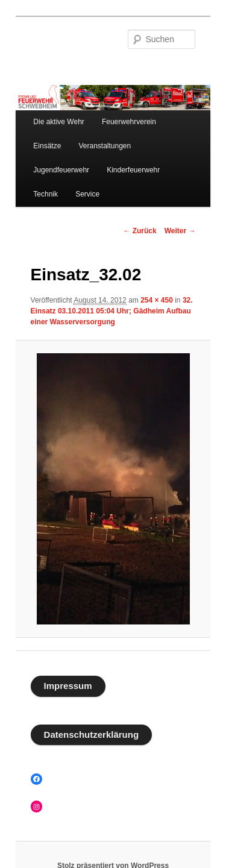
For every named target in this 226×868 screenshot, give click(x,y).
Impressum (68, 686)
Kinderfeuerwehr (133, 170)
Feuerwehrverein (129, 122)
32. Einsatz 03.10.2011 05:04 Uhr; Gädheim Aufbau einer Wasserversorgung (112, 311)
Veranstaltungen (105, 146)
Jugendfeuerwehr (61, 170)
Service (87, 194)
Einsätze (47, 146)
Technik (46, 194)
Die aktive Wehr (58, 122)
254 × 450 (157, 300)
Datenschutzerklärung (92, 734)
